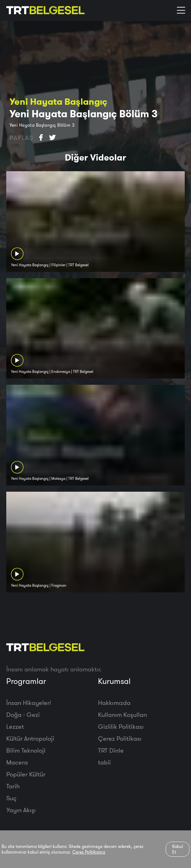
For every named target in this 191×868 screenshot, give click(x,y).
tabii (104, 762)
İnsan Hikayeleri (29, 703)
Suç (11, 798)
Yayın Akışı (21, 810)
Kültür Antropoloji (30, 738)
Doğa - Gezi (23, 715)
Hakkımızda (114, 703)
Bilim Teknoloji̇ (26, 750)
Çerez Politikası (120, 738)
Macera (17, 762)
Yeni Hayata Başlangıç (58, 101)
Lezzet (15, 726)
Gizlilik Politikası (121, 726)
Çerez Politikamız (89, 852)
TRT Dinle (111, 750)
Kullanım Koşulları (123, 715)
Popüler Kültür (26, 774)
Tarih (13, 786)
